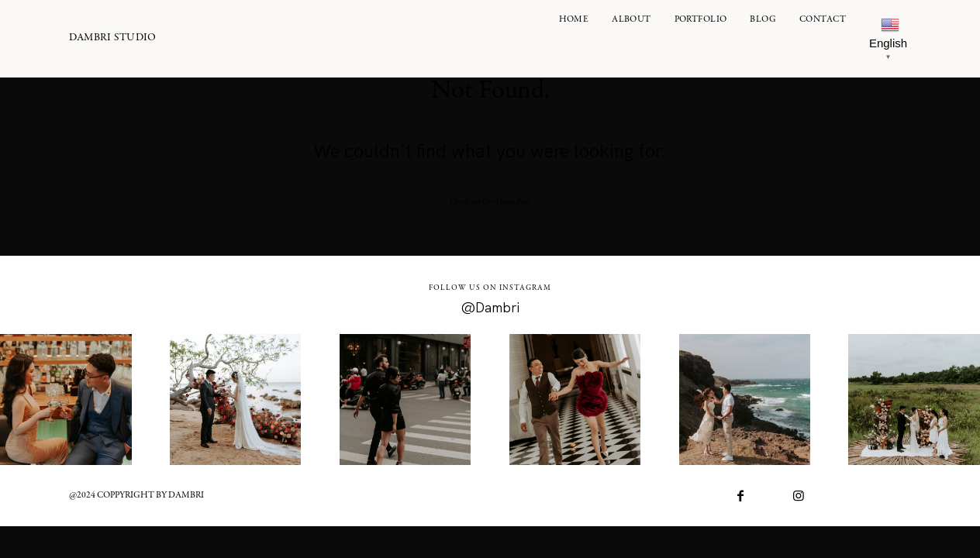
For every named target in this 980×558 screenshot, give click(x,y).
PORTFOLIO (701, 20)
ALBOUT (631, 20)
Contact (823, 20)
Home (574, 20)
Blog (763, 20)
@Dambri (490, 307)
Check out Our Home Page (490, 202)
